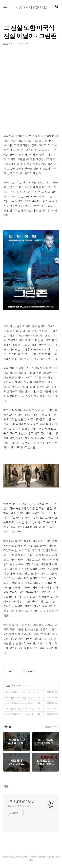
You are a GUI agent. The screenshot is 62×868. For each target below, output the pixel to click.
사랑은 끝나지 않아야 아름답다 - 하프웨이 (21, 703)
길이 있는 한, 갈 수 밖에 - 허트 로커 (21, 709)
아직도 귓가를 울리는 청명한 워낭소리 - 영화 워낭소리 (21, 714)
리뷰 (8, 685)
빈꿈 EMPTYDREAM (20, 802)
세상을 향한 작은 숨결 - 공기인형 (20, 692)
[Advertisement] (31, 90)
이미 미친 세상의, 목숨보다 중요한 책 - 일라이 (21, 698)
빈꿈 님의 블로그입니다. (19, 806)
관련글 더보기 (52, 726)
